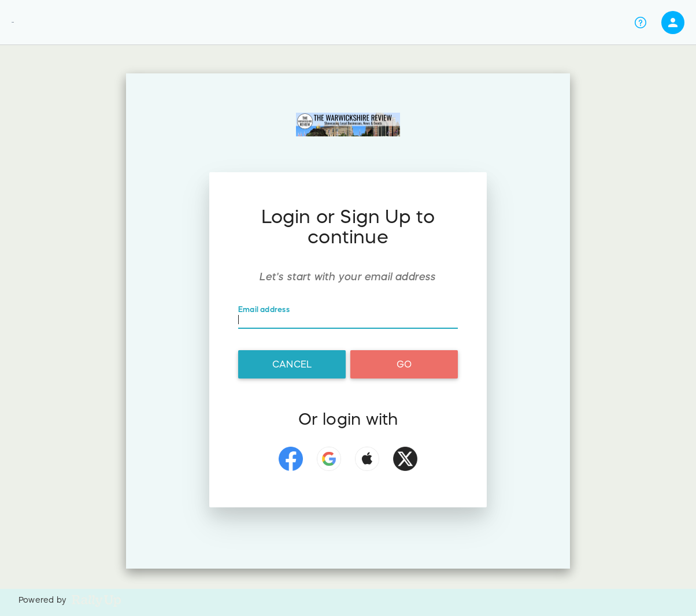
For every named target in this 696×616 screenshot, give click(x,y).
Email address (264, 310)
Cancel (292, 364)
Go (404, 364)
